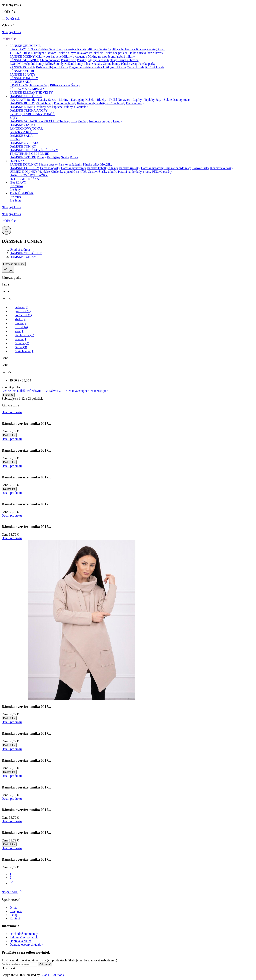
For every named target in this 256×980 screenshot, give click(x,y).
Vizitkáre (44, 172)
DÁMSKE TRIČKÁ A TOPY (29, 110)
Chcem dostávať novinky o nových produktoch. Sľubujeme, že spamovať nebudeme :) (62, 960)
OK (8, 269)
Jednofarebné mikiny (121, 56)
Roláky (41, 157)
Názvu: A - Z (40, 391)
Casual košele (136, 67)
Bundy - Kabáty (37, 100)
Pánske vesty (129, 64)
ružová (21, 327)
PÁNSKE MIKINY (22, 56)
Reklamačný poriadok (24, 937)
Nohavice (95, 121)
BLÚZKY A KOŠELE (24, 132)
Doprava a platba (20, 941)
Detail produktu (12, 412)
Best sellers (9, 391)
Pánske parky (147, 64)
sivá (19, 331)
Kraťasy (83, 121)
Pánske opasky (48, 164)
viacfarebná (24, 335)
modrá (21, 323)
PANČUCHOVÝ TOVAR (26, 128)
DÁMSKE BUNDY (22, 103)
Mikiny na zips (97, 56)
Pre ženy (15, 190)
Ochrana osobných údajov (26, 945)
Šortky (75, 85)
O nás (13, 908)
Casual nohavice (128, 60)
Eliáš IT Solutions (52, 975)
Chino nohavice (50, 60)
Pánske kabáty (93, 64)
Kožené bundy (74, 64)
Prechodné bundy (33, 64)
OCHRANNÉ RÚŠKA (24, 179)
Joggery (107, 121)
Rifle (74, 121)
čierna (21, 347)
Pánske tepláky (107, 60)
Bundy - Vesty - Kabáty (71, 49)
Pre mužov (16, 186)
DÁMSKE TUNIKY (23, 146)
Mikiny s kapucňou (75, 56)
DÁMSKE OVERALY (24, 143)
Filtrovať (8, 395)
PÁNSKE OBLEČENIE (25, 46)
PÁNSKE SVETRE (22, 71)
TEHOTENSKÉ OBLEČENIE (29, 154)
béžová (21, 307)
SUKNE (15, 139)
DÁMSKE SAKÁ (21, 136)
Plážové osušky (162, 172)
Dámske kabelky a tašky (102, 168)
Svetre (65, 157)
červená (22, 343)
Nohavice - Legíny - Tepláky (136, 100)
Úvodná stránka (20, 250)
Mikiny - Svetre (97, 49)
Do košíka (9, 435)
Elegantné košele (80, 67)
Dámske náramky (152, 168)
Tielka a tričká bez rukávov (146, 53)
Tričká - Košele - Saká (41, 49)
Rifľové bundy (54, 64)
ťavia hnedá (24, 351)
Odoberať (45, 964)
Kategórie (16, 911)
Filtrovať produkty (14, 264)
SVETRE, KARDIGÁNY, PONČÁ (32, 114)
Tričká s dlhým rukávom (73, 53)
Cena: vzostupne (77, 391)
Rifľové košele (155, 67)
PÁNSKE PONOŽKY (24, 78)
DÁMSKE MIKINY (23, 107)
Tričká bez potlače (116, 53)
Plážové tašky (200, 168)
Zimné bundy (112, 64)
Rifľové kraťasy (60, 85)
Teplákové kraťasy (37, 85)
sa (13, 18)
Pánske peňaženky (70, 164)
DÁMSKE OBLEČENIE (26, 96)
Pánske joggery (87, 60)
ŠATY (14, 118)
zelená (21, 339)
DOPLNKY (17, 161)
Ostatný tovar (156, 49)
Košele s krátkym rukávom (109, 67)
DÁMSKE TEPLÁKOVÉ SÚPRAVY (34, 150)
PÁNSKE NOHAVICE (24, 60)
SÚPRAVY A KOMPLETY (27, 89)
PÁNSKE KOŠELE (22, 67)
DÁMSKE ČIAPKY (23, 125)
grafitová (23, 311)
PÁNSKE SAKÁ (21, 82)
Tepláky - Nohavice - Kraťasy (127, 49)
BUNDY (15, 64)
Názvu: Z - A (58, 391)
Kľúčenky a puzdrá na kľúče (69, 172)
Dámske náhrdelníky (177, 168)
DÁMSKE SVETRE (23, 157)
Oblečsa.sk (9, 968)
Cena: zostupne (98, 391)
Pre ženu (15, 200)
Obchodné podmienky (24, 934)
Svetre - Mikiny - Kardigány (66, 100)
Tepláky (65, 121)
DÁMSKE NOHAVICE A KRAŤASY (34, 121)
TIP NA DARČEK (21, 193)
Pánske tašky (91, 164)
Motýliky (106, 164)
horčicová (23, 315)
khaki (20, 319)
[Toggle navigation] (3, 20)
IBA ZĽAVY (18, 49)
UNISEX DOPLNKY (23, 172)
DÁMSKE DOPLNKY (24, 168)
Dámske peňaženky (73, 168)
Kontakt (15, 918)
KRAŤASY (17, 85)
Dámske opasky (50, 168)
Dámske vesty (135, 103)
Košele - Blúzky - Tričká (101, 100)
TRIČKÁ (16, 53)
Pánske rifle (69, 60)
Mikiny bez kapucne (48, 56)
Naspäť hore (12, 892)
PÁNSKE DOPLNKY (24, 164)
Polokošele (96, 53)
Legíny (117, 121)
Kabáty (101, 103)
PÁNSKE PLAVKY (22, 74)
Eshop (14, 915)
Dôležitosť (24, 391)
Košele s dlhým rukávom (52, 67)
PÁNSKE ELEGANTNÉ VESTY (31, 92)
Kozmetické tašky (222, 168)
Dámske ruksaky (129, 168)
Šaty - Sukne (164, 100)
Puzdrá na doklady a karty (135, 172)
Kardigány (54, 157)
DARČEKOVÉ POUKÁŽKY (29, 175)
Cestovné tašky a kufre (103, 172)
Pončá (74, 157)
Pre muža (16, 197)
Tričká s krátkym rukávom (39, 53)
